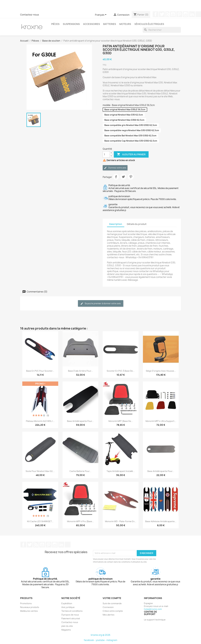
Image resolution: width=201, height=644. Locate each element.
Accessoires (92, 24)
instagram (112, 640)
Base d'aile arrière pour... (80, 371)
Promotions (26, 603)
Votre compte (112, 598)
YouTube (173, 14)
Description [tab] (116, 224)
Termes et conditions (72, 611)
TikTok (68, 545)
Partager (116, 177)
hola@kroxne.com (153, 609)
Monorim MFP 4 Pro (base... (80, 521)
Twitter (162, 14)
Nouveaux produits (30, 607)
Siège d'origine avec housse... (161, 371)
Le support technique (155, 620)
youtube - (101, 640)
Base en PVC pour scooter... (40, 371)
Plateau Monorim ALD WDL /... (40, 421)
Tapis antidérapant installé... (121, 471)
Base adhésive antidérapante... (161, 521)
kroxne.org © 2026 (101, 635)
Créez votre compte (113, 611)
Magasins (66, 630)
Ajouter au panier (131, 154)
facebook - (90, 640)
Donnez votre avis (115, 168)
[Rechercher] (162, 30)
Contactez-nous (30, 15)
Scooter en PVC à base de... (121, 371)
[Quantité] (106, 154)
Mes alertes (109, 615)
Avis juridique (68, 607)
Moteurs (125, 24)
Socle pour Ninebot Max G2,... (40, 471)
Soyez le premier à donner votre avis (101, 304)
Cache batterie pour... (80, 471)
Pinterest (179, 14)
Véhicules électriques (149, 24)
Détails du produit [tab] (137, 224)
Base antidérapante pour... (80, 421)
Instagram (186, 14)
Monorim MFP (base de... (121, 421)
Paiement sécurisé (71, 618)
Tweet (123, 177)
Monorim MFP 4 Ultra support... (161, 421)
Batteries (110, 24)
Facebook (156, 14)
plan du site (67, 626)
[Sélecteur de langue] (101, 15)
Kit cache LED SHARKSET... (40, 521)
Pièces (55, 24)
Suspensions (71, 24)
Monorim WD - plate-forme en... (121, 521)
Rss (167, 14)
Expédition (67, 603)
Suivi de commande (112, 603)
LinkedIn (192, 14)
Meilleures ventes (29, 611)
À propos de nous (70, 615)
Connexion (108, 607)
